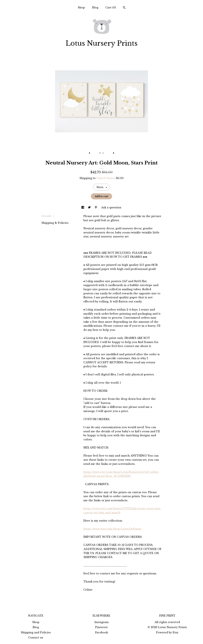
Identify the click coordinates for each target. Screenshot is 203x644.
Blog (95, 7)
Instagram (101, 622)
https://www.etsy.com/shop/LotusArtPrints (112, 529)
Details (48, 216)
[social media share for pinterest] (96, 207)
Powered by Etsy (167, 632)
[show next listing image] (114, 153)
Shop (81, 7)
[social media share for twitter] (90, 207)
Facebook (101, 632)
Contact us (36, 637)
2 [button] (103, 153)
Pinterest (101, 627)
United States (106, 178)
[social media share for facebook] (83, 207)
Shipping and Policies (36, 632)
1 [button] (100, 153)
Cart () (111, 7)
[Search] (124, 8)
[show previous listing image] (89, 153)
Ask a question (111, 207)
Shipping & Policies (55, 223)
